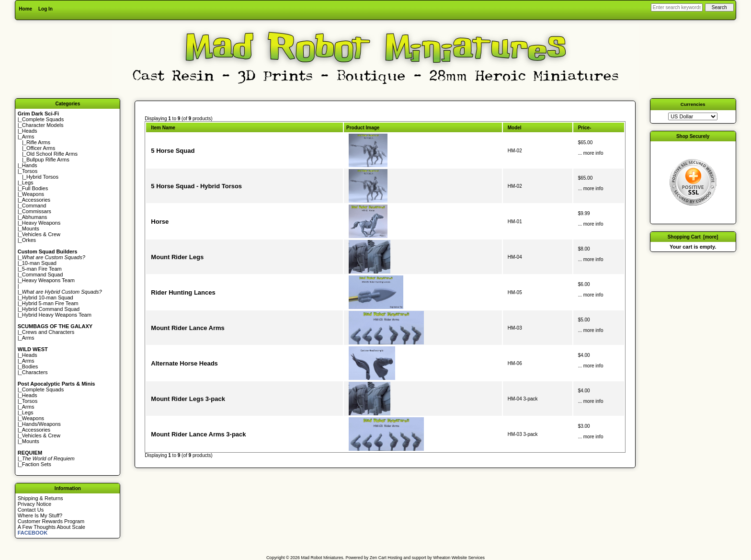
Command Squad (43, 274)
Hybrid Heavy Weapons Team (57, 315)
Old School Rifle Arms (52, 154)
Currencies (693, 104)
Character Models (43, 125)
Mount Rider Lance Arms (188, 328)
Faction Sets (37, 464)
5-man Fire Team (42, 269)
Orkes (29, 240)
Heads (30, 131)
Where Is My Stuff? (40, 515)
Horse (160, 222)
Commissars (37, 211)
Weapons (33, 194)
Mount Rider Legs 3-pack (188, 399)
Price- (585, 128)
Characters (35, 372)
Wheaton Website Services (459, 558)
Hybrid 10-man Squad (48, 297)
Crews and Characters (48, 332)
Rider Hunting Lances (183, 292)
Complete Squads (43, 119)
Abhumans (35, 217)
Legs (28, 183)
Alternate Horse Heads (184, 363)
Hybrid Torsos (42, 177)
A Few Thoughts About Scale (51, 527)
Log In (46, 9)
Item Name (163, 128)
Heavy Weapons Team (48, 280)
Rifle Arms (38, 142)
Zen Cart (378, 558)
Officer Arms (41, 148)
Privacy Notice (34, 504)
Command (34, 206)
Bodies (30, 366)
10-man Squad (39, 263)
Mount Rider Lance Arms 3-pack (198, 434)
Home (25, 9)
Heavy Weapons (41, 223)
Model (515, 128)
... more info (591, 153)
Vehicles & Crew (41, 234)
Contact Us (31, 510)
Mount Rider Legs (177, 257)
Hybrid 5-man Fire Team (50, 303)
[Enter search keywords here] (677, 7)
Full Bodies (35, 188)
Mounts (31, 229)
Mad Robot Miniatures (322, 558)
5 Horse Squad (173, 151)
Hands (30, 165)
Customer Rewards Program (51, 521)
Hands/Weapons (41, 424)
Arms (28, 338)
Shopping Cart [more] (693, 237)
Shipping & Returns (40, 498)
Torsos (30, 171)
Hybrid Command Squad (51, 309)
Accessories (36, 200)
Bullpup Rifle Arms (48, 160)
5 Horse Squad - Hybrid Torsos (196, 186)
